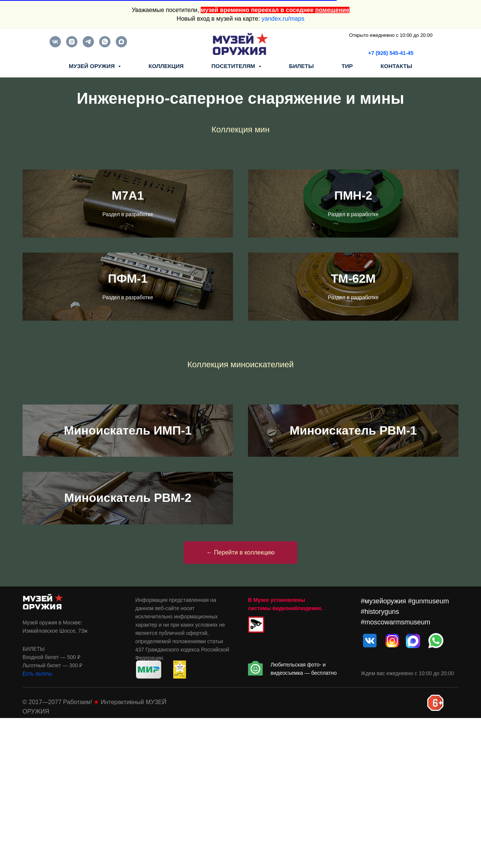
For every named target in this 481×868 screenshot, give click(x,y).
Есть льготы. (38, 824)
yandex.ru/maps (283, 19)
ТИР (347, 66)
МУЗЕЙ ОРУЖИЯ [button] (92, 66)
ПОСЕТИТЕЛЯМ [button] (234, 66)
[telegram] (88, 45)
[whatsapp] (105, 45)
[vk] (55, 45)
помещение (332, 10)
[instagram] (72, 45)
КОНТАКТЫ (396, 66)
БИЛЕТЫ (301, 66)
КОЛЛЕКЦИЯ (166, 66)
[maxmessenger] (121, 45)
